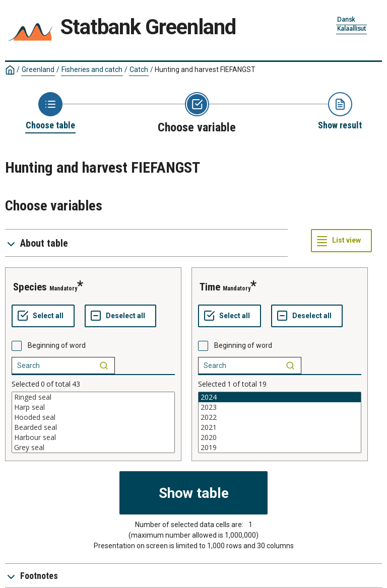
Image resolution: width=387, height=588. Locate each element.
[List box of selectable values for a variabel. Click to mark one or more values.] (93, 422)
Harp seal (93, 407)
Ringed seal (93, 397)
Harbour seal (93, 437)
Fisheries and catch (92, 69)
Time (210, 287)
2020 (280, 437)
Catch (139, 69)
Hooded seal (93, 417)
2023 (280, 407)
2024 (280, 397)
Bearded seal (93, 427)
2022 (280, 417)
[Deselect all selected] (120, 316)
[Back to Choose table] (50, 112)
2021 (280, 427)
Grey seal (93, 448)
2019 (280, 448)
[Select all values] (43, 316)
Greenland (38, 69)
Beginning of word (57, 345)
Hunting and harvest (205, 69)
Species (30, 287)
